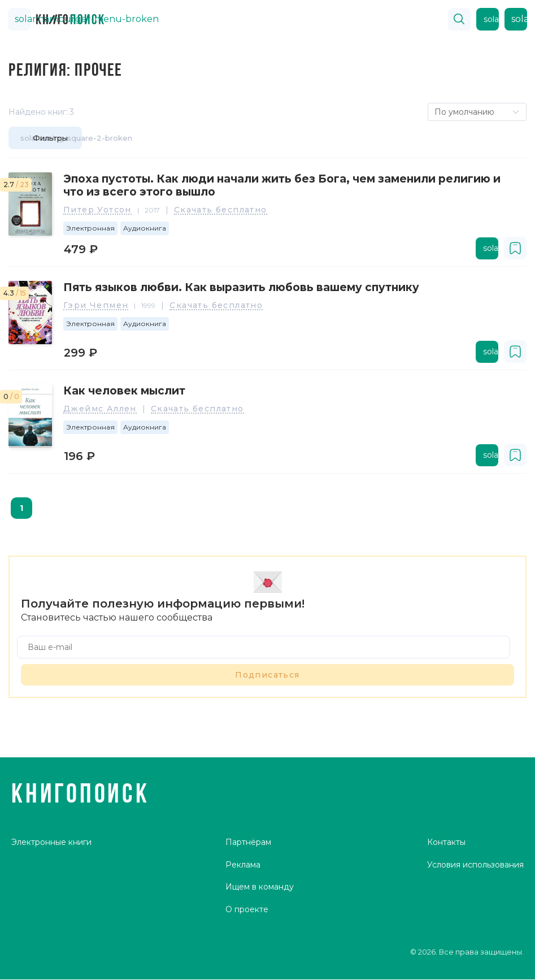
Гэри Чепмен (96, 306)
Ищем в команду (260, 890)
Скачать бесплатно (221, 210)
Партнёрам (248, 845)
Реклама (243, 867)
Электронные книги (51, 845)
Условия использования (475, 867)
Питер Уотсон (97, 210)
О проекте (247, 912)
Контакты (446, 845)
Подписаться (267, 675)
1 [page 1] (21, 508)
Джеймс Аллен (100, 409)
